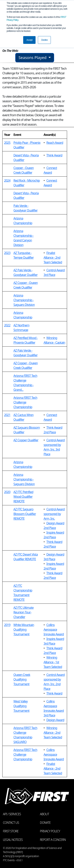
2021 (7, 415)
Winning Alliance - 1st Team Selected (53, 662)
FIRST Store (11, 831)
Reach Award (55, 143)
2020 (7, 492)
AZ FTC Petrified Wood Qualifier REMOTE (23, 497)
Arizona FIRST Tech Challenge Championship (25, 402)
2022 (7, 325)
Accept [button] (29, 40)
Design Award (55, 720)
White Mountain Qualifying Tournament (24, 630)
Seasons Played (33, 58)
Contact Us (11, 823)
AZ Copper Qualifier (26, 440)
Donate (45, 823)
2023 (7, 253)
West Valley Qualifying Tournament (21, 706)
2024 (7, 180)
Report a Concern (53, 840)
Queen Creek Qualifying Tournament (22, 679)
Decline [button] (44, 40)
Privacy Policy (50, 831)
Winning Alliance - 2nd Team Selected (53, 733)
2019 (7, 625)
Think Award (54, 155)
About (45, 814)
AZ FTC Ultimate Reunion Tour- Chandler (24, 612)
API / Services (12, 814)
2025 (7, 143)
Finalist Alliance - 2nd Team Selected (53, 258)
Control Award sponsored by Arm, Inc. (54, 514)
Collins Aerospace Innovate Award (54, 630)
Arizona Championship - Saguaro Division (24, 300)
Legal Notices (13, 840)
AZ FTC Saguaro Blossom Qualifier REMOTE (25, 514)
